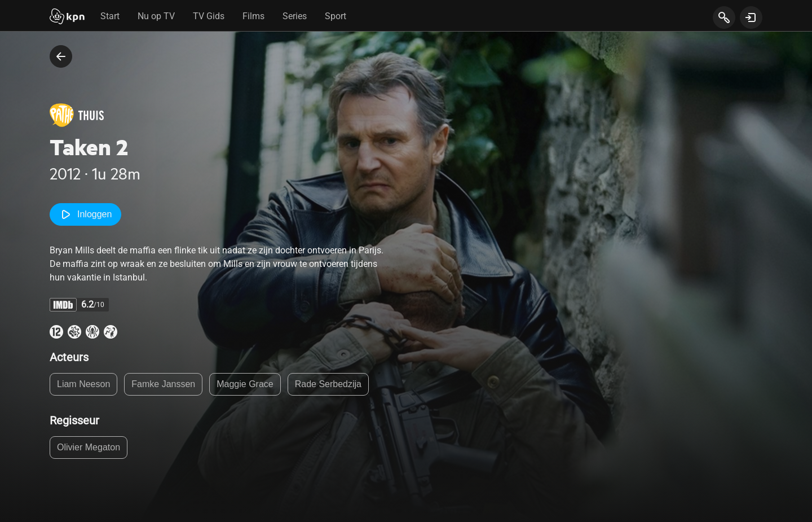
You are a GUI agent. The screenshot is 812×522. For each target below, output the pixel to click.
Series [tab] (295, 16)
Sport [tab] (336, 16)
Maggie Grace (245, 384)
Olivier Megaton (89, 447)
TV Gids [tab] (209, 16)
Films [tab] (253, 16)
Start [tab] (110, 16)
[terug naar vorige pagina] (61, 56)
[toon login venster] (751, 17)
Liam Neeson (83, 384)
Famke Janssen (163, 384)
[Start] (67, 17)
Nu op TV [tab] (156, 16)
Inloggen (85, 214)
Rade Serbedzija (328, 384)
